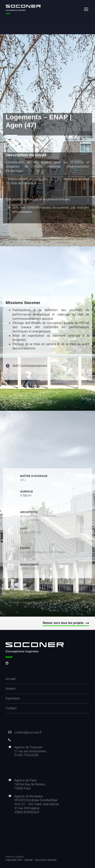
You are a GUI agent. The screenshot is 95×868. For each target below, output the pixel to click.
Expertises (13, 698)
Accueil (11, 679)
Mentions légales (15, 857)
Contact (11, 708)
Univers (11, 689)
